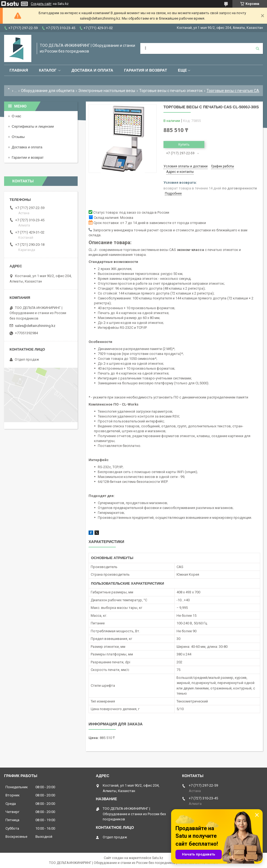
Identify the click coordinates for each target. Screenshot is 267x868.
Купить (184, 144)
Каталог (48, 70)
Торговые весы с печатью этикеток (171, 91)
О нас (16, 116)
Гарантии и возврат (28, 157)
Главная (19, 70)
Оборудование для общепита (48, 91)
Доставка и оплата (92, 70)
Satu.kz (158, 858)
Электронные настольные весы (107, 91)
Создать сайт (41, 4)
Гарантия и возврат (145, 70)
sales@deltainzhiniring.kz (35, 326)
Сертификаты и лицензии (33, 126)
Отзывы (18, 137)
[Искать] (257, 48)
